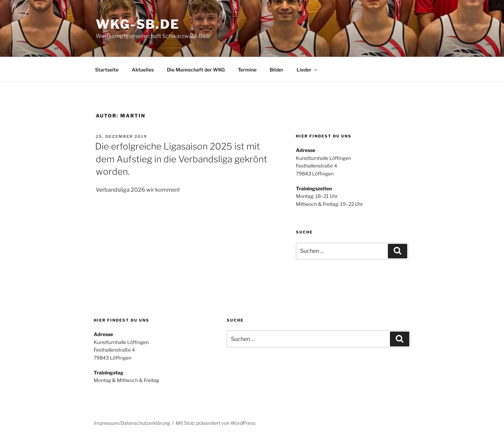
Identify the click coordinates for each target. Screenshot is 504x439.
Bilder (277, 70)
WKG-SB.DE (138, 24)
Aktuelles (143, 70)
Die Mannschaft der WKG (196, 70)
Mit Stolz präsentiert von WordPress (216, 423)
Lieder (307, 70)
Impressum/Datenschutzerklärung (132, 423)
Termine (247, 70)
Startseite (107, 70)
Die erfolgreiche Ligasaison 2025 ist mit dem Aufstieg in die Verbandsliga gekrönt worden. (181, 159)
